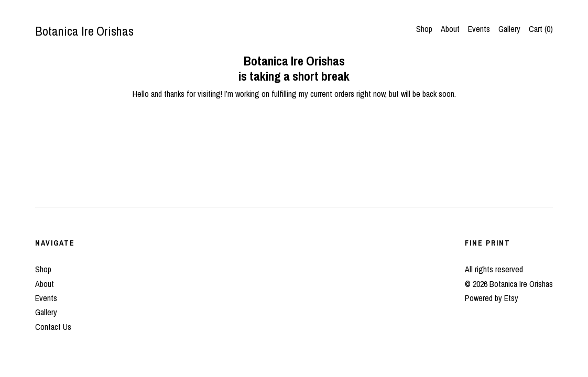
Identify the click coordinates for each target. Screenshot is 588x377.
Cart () (541, 29)
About (450, 29)
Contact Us (53, 327)
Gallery (509, 29)
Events (479, 29)
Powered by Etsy (492, 298)
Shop (424, 29)
